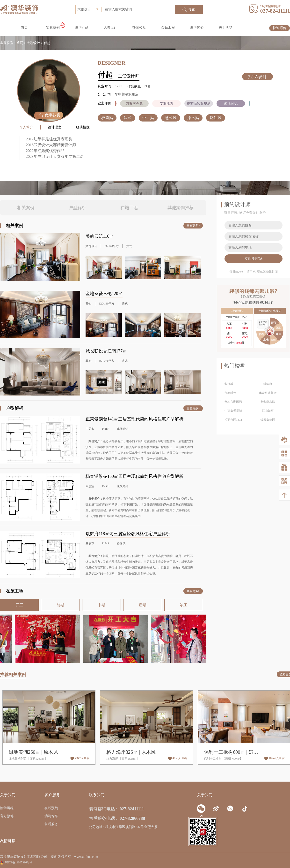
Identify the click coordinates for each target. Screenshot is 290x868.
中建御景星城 (233, 411)
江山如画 (268, 411)
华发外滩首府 (268, 393)
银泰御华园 (268, 420)
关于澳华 (225, 27)
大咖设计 (110, 27)
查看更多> (193, 226)
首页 (24, 27)
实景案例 (53, 27)
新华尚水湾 (268, 402)
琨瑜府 (268, 384)
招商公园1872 (233, 420)
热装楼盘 (139, 27)
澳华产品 (82, 27)
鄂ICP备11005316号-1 (19, 862)
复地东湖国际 (233, 402)
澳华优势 (197, 27)
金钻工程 (168, 27)
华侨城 (229, 384)
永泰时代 (230, 393)
